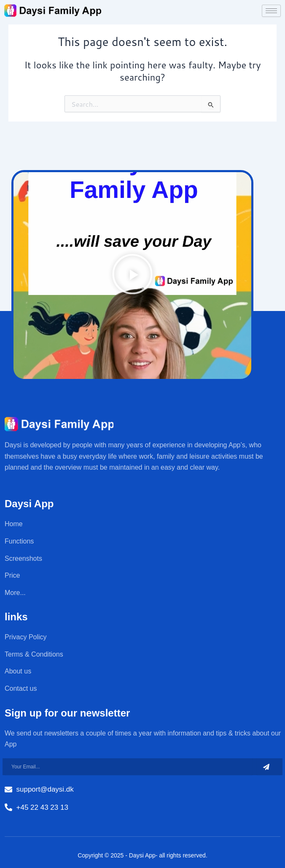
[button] (132, 276)
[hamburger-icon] (271, 11)
